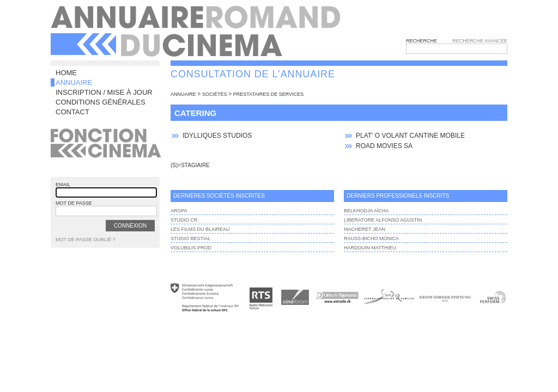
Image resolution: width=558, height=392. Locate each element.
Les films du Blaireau (200, 229)
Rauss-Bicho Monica (371, 238)
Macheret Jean (365, 229)
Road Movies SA (384, 146)
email (63, 185)
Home (66, 73)
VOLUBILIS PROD (191, 248)
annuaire (183, 94)
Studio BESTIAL (191, 238)
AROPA (179, 211)
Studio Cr (184, 220)
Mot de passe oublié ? (86, 240)
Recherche (421, 41)
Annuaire (74, 82)
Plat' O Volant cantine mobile (410, 136)
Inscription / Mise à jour (104, 92)
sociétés (215, 94)
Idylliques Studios (217, 136)
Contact (72, 112)
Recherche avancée (480, 41)
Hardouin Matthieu (370, 248)
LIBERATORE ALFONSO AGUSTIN (383, 220)
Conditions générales (101, 102)
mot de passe (74, 203)
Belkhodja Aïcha (366, 211)
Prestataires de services (268, 94)
